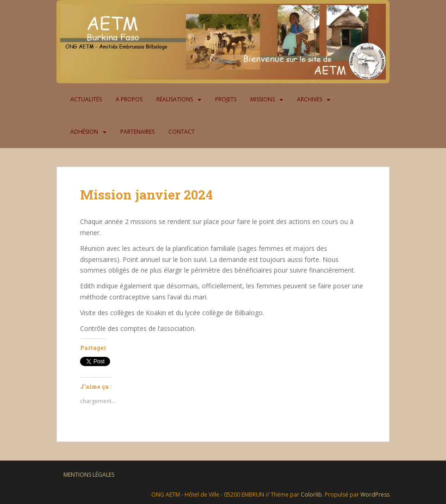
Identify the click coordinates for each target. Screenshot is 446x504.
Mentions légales (89, 475)
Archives (310, 99)
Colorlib (311, 495)
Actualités (86, 99)
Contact (182, 132)
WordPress (375, 495)
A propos (129, 99)
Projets (226, 99)
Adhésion (84, 132)
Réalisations (175, 99)
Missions (263, 99)
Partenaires (137, 132)
